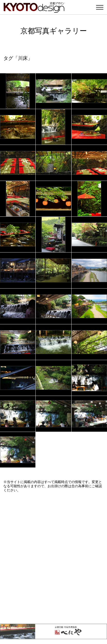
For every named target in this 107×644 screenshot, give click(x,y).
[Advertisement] (53, 558)
